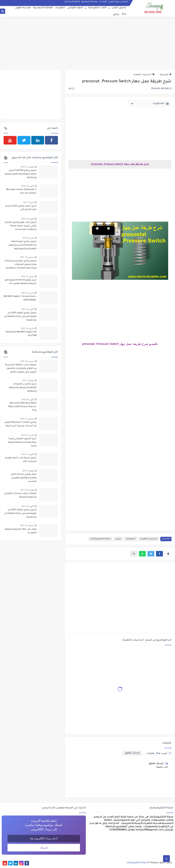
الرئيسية (166, 75)
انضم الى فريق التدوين (118, 2)
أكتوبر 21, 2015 (28, 454)
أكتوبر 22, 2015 (28, 309)
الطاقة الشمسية (43, 8)
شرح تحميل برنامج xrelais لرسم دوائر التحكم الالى (21, 208)
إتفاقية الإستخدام (72, 2)
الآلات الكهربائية (97, 8)
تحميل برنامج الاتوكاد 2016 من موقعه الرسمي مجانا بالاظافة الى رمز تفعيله (20, 317)
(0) (72, 89)
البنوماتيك (131, 539)
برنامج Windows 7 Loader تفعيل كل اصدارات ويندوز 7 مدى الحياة (21, 424)
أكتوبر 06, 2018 (28, 399)
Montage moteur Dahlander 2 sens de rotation (21, 191)
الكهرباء (60, 8)
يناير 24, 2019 (28, 238)
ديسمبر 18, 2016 (27, 257)
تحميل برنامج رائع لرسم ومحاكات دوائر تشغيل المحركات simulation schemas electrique (20, 265)
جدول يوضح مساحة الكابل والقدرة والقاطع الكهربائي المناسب (24, 478)
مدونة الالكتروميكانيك (100, 539)
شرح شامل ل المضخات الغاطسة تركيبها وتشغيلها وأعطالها (23, 388)
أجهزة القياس (75, 8)
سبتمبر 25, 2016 (27, 361)
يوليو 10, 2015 (28, 380)
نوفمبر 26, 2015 (27, 490)
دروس (118, 539)
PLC (124, 15)
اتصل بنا (103, 2)
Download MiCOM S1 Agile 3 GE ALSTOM (21, 334)
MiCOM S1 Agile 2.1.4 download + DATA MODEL (20, 298)
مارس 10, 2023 (28, 293)
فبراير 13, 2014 (28, 276)
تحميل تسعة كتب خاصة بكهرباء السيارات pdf (21, 460)
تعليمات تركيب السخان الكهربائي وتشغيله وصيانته (20, 495)
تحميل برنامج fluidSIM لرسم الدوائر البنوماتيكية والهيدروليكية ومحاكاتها (21, 174)
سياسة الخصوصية (90, 2)
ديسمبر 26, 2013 (27, 525)
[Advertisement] (87, 43)
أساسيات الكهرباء (144, 75)
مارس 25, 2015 (28, 435)
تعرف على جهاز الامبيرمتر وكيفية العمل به (21, 531)
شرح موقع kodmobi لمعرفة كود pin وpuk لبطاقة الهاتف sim (21, 282)
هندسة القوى (23, 8)
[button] (159, 554)
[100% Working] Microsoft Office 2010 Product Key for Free (22, 407)
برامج (116, 15)
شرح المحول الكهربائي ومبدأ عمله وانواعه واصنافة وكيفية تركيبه (22, 442)
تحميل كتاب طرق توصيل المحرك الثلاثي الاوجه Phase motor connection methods (21, 226)
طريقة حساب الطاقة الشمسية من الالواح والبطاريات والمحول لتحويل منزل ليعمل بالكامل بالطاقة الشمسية (21, 369)
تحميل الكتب (119, 8)
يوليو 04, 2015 (28, 471)
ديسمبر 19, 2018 (27, 419)
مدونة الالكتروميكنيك (137, 863)
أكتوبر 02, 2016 (28, 186)
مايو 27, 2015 (29, 202)
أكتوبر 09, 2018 (28, 219)
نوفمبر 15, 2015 (27, 167)
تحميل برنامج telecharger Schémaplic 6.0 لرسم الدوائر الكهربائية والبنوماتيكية (23, 245)
